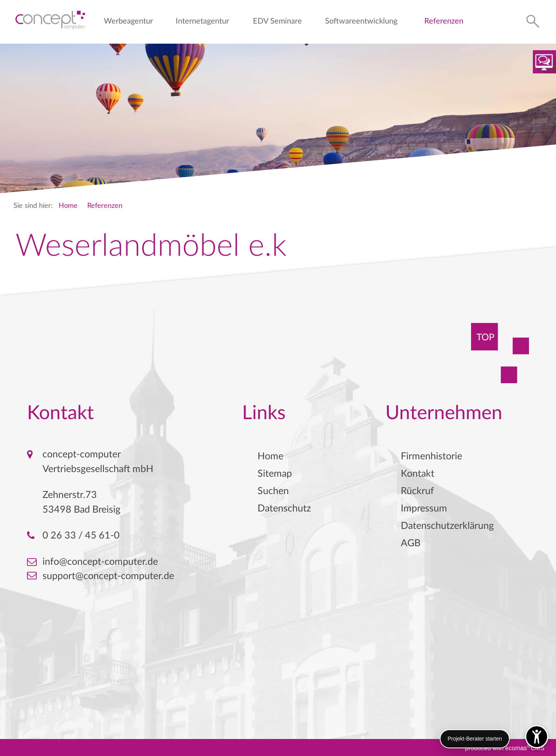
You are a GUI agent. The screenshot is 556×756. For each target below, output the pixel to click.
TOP (485, 338)
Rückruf (417, 491)
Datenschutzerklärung (447, 526)
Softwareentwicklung (361, 21)
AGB (411, 543)
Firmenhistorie (431, 456)
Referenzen (444, 21)
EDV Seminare (277, 21)
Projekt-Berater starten (475, 739)
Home (68, 206)
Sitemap (275, 474)
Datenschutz (284, 509)
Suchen (273, 491)
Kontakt (418, 474)
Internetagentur (202, 21)
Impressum (424, 509)
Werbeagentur (128, 21)
